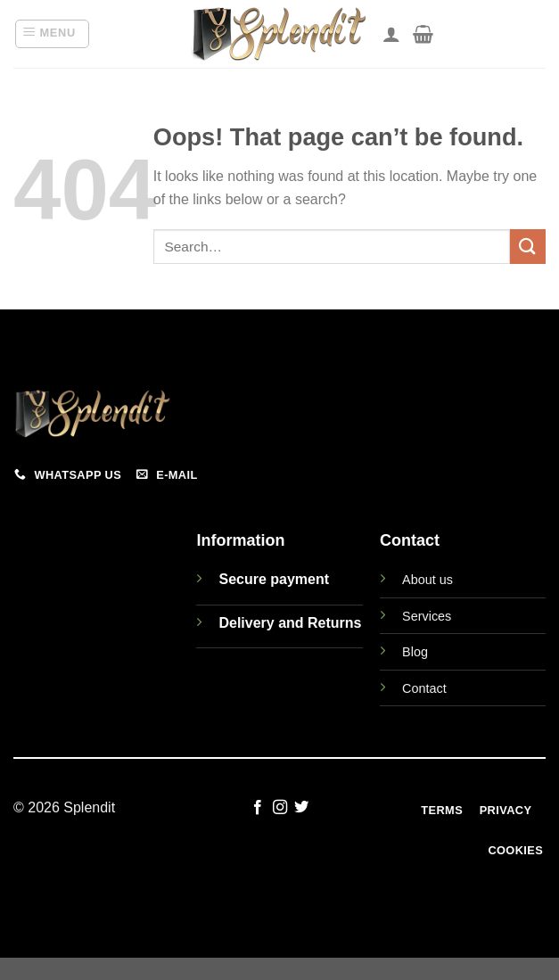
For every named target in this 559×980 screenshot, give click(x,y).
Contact (424, 688)
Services (427, 616)
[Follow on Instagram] (279, 808)
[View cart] (423, 34)
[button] (52, 34)
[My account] (391, 34)
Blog (415, 652)
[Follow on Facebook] (258, 808)
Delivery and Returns (290, 623)
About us (427, 580)
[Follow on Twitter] (301, 808)
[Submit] (528, 247)
